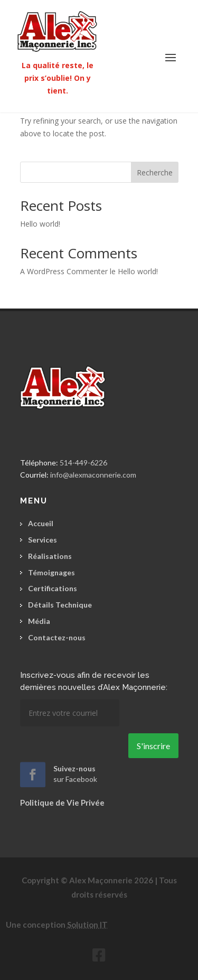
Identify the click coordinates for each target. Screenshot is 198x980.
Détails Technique (60, 605)
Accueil (41, 523)
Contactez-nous (57, 637)
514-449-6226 (83, 463)
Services (43, 540)
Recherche (155, 172)
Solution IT (87, 925)
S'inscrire (153, 746)
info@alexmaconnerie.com (93, 475)
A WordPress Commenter (64, 271)
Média (39, 621)
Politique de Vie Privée (62, 802)
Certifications (53, 588)
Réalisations (50, 556)
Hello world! (40, 224)
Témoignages (51, 572)
